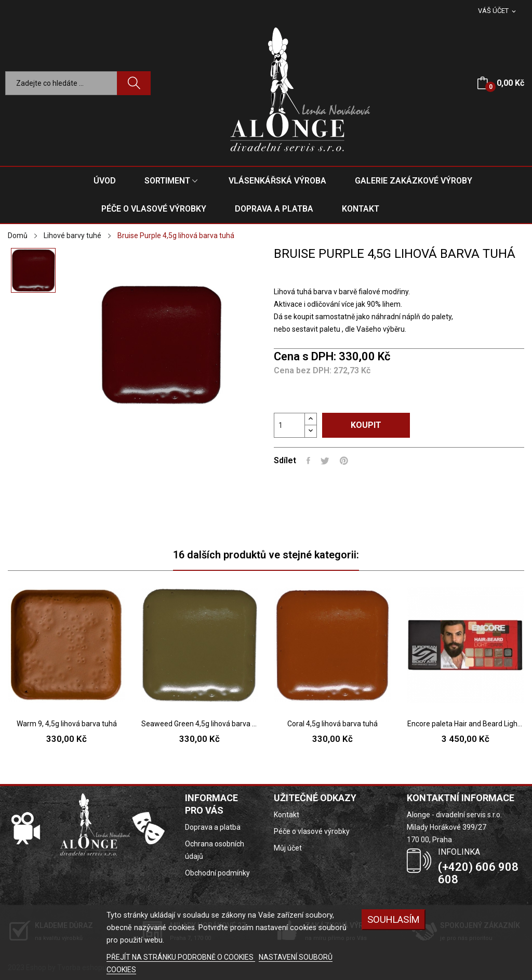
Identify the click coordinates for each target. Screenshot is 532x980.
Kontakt (287, 815)
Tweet (325, 461)
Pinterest (344, 461)
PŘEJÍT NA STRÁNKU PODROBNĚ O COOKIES (181, 957)
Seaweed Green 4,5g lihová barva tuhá (199, 724)
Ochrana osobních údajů (215, 850)
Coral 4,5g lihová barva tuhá (332, 724)
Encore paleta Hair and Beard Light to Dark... (465, 724)
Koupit (366, 425)
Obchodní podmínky (217, 873)
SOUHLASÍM (394, 919)
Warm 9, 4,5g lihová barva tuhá (67, 724)
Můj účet (288, 848)
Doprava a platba (213, 827)
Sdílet (308, 461)
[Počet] (289, 425)
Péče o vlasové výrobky (312, 831)
